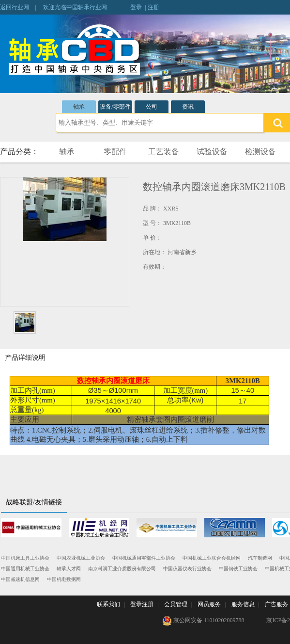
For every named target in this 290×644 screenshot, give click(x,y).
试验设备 (212, 152)
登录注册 (142, 604)
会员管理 (176, 604)
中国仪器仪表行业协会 (187, 569)
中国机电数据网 (64, 579)
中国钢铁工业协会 (238, 569)
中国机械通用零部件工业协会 (144, 558)
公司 (152, 107)
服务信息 (243, 604)
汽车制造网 (260, 558)
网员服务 (209, 604)
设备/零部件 (115, 107)
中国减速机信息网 (20, 579)
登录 (136, 7)
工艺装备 (164, 152)
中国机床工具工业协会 (25, 558)
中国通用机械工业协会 (25, 569)
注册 (153, 7)
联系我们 (108, 604)
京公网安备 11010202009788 (203, 621)
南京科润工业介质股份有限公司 (122, 569)
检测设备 (260, 152)
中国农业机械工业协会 (81, 558)
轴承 (79, 107)
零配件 (115, 152)
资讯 (188, 107)
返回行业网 (15, 7)
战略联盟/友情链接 (34, 502)
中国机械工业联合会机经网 (212, 558)
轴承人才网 (69, 569)
